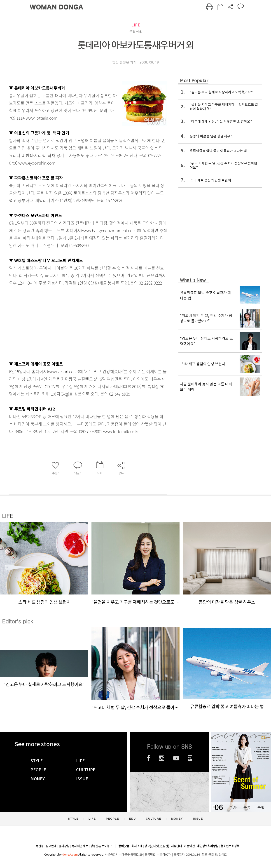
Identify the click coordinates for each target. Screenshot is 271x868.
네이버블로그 (190, 758)
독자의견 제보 (80, 846)
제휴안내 (176, 846)
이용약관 (189, 846)
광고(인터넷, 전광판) (157, 846)
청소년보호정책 (230, 846)
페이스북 (148, 758)
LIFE (136, 25)
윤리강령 (64, 846)
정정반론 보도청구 (101, 846)
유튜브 (176, 758)
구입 (261, 808)
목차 (233, 808)
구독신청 (38, 846)
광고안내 (51, 846)
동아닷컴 (124, 846)
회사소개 (137, 846)
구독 (247, 808)
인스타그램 (162, 758)
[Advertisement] (77, 322)
